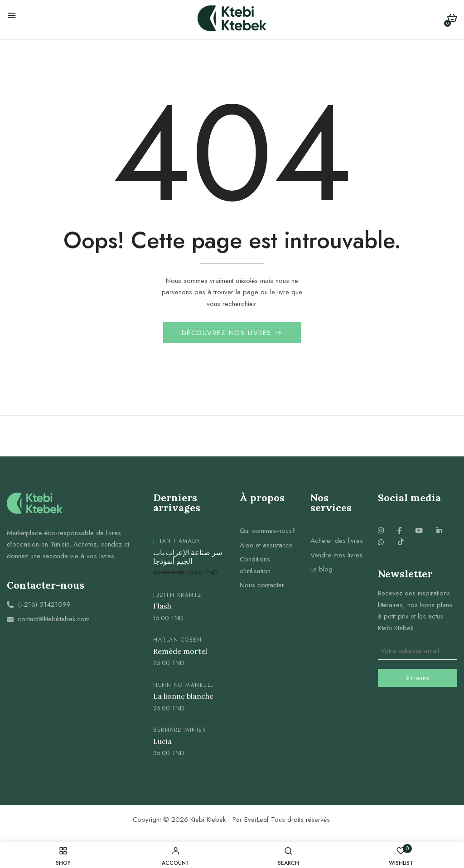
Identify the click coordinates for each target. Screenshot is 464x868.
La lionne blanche (183, 698)
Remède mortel (180, 653)
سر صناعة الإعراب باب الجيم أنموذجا (188, 558)
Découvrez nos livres (228, 334)
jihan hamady (177, 542)
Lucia (162, 742)
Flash (162, 607)
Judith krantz (177, 596)
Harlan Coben (177, 641)
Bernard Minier (180, 731)
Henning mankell (183, 686)
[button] (452, 20)
